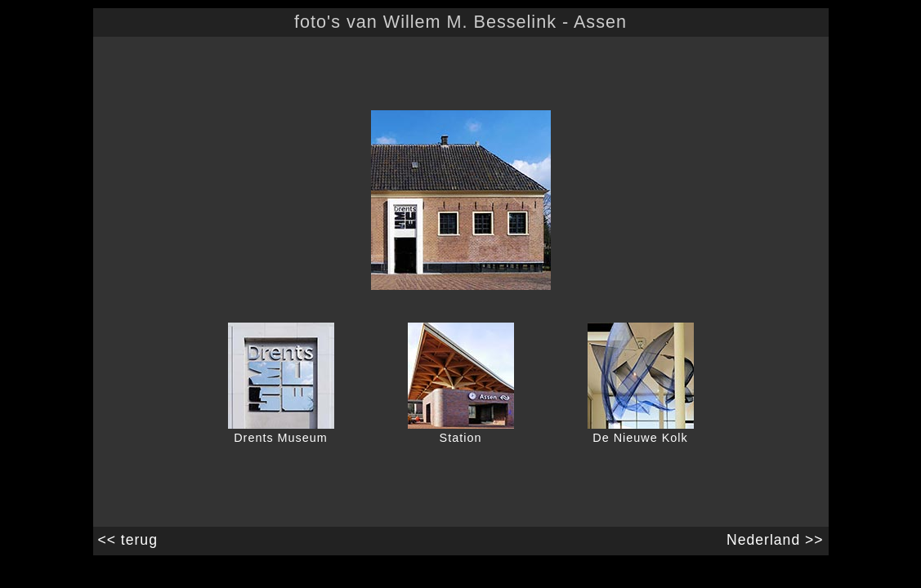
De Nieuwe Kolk (640, 438)
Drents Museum (281, 438)
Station (461, 438)
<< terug (125, 540)
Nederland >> (778, 540)
